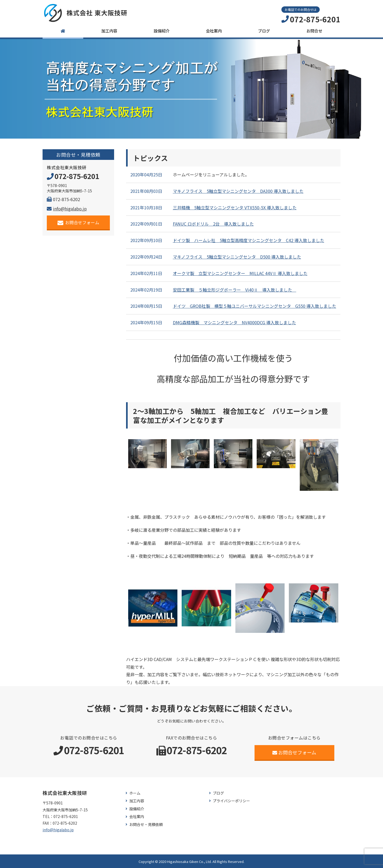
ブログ (264, 31)
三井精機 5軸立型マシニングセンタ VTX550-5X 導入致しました (235, 207)
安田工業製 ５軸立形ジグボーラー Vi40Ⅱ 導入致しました (235, 290)
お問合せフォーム (78, 223)
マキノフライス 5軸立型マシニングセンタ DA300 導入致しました (238, 191)
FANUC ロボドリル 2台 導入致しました (213, 224)
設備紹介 (162, 31)
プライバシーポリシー (231, 801)
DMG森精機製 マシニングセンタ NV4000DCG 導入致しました (234, 322)
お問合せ (314, 31)
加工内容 (109, 31)
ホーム (135, 793)
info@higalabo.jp (67, 209)
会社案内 (214, 31)
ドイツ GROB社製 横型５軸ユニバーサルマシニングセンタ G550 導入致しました (255, 306)
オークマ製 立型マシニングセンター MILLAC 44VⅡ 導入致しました (240, 273)
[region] (191, 89)
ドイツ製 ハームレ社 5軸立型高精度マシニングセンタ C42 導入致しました (249, 240)
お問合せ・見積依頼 (146, 825)
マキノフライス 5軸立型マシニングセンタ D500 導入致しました (237, 257)
